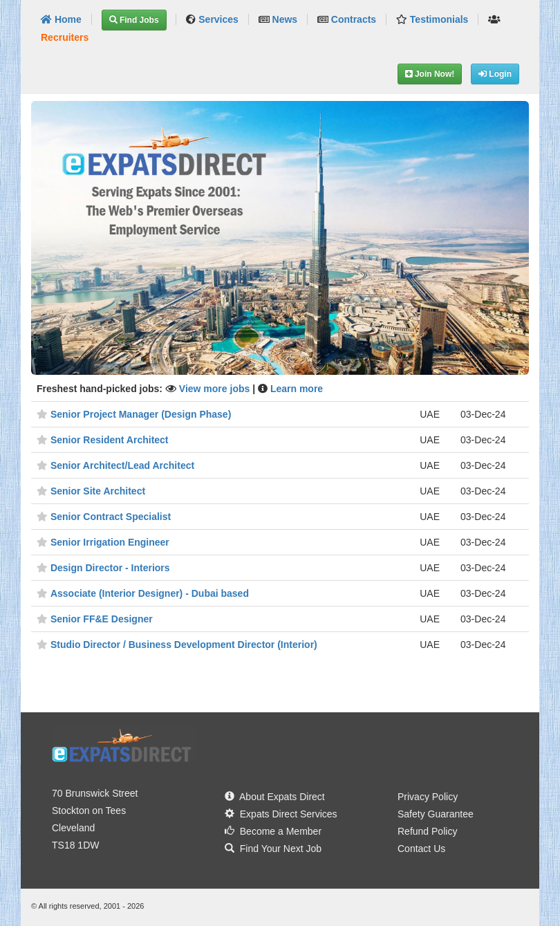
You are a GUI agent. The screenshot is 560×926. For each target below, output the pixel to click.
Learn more (297, 389)
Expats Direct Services (281, 814)
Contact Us (421, 849)
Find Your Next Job (273, 849)
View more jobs (216, 389)
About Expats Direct (275, 797)
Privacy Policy (428, 797)
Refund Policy (427, 831)
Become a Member (273, 831)
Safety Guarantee (436, 814)
